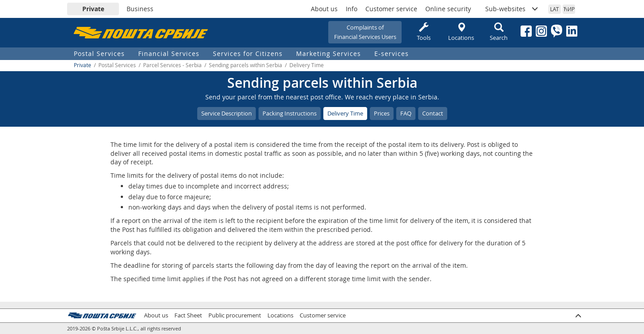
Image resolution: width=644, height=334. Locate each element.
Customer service (391, 9)
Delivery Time (345, 113)
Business (140, 9)
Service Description (227, 113)
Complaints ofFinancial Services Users (365, 32)
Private (93, 9)
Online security (448, 9)
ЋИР (569, 9)
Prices (382, 113)
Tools (424, 32)
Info (352, 9)
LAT (555, 9)
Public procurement (235, 315)
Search (499, 32)
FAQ (406, 113)
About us (324, 9)
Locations (461, 32)
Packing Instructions (290, 113)
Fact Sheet (188, 315)
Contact (433, 113)
